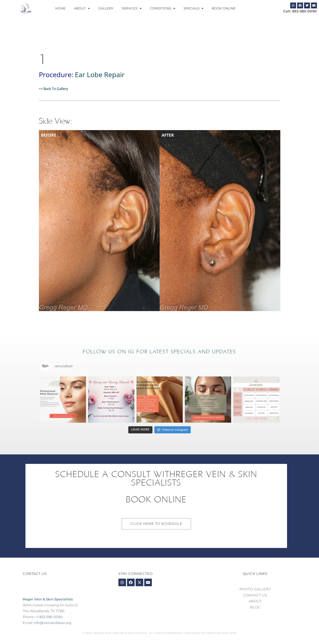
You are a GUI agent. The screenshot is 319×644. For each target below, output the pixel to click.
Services (132, 8)
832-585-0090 (305, 11)
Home (60, 8)
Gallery (106, 8)
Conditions (163, 8)
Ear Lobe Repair (100, 75)
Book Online (224, 8)
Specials (193, 8)
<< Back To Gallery (53, 89)
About (82, 8)
